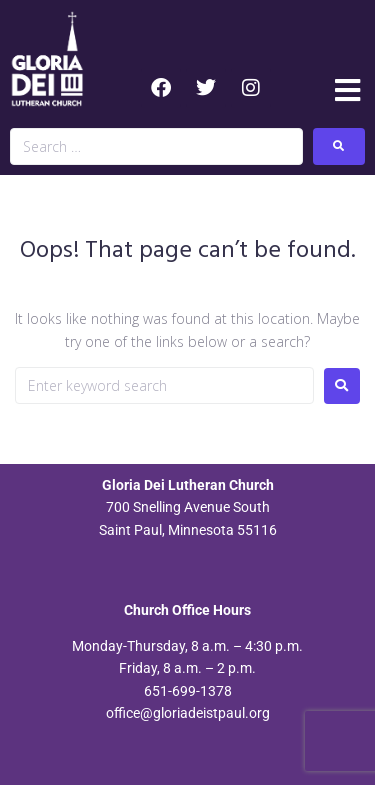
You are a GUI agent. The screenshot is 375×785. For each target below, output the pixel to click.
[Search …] (156, 146)
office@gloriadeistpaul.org (188, 713)
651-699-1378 (188, 691)
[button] (347, 90)
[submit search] (339, 146)
